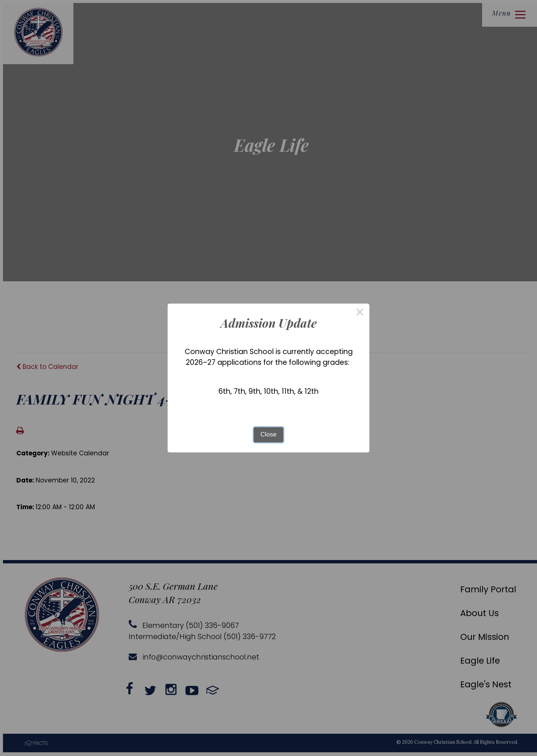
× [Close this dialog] (360, 313)
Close (268, 434)
